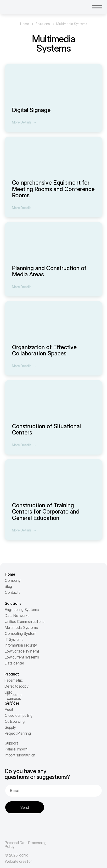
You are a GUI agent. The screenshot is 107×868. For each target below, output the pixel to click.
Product (12, 674)
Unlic (8, 692)
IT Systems (14, 639)
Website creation (19, 861)
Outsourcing (15, 721)
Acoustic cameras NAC (14, 698)
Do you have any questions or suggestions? (37, 774)
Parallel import (16, 749)
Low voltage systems (22, 651)
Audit (9, 709)
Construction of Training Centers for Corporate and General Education (46, 512)
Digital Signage (31, 110)
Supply (10, 727)
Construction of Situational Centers (46, 429)
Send (25, 807)
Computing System (21, 633)
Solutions (43, 24)
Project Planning (18, 733)
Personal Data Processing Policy (26, 845)
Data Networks (17, 616)
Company (13, 580)
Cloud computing (19, 715)
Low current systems (22, 657)
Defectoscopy (17, 686)
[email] (53, 791)
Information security (21, 645)
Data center (14, 663)
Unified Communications (25, 622)
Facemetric (14, 680)
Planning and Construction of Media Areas (49, 271)
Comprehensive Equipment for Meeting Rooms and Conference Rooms (53, 189)
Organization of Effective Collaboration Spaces (44, 350)
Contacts (12, 592)
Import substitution (20, 755)
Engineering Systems (22, 610)
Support (11, 743)
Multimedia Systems (21, 627)
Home (25, 24)
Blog (8, 586)
